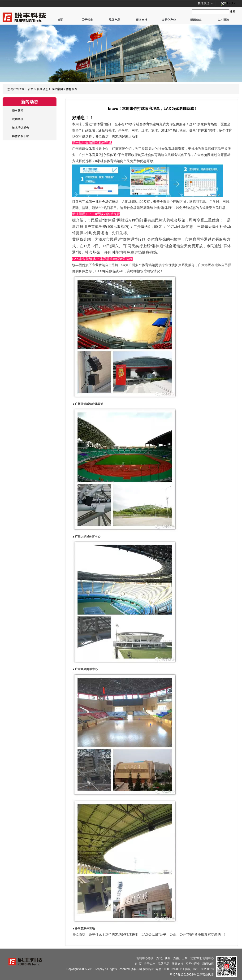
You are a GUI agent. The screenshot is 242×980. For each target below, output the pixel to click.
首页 (60, 20)
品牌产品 (114, 20)
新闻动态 (196, 20)
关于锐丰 (87, 20)
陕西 (168, 958)
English (232, 3)
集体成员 (203, 3)
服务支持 (142, 20)
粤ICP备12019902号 (183, 975)
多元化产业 (169, 20)
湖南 (176, 958)
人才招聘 (223, 20)
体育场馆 (72, 89)
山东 (185, 958)
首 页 (138, 964)
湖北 (159, 958)
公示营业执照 (205, 975)
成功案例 (57, 89)
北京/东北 (196, 958)
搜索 (233, 12)
